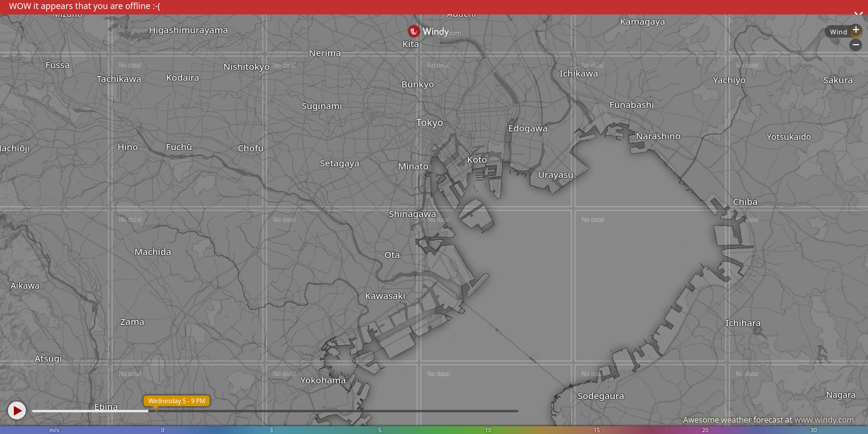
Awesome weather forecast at (769, 420)
